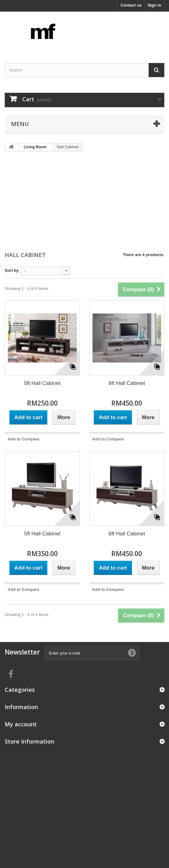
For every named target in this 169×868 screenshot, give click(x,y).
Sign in (154, 5)
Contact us (131, 5)
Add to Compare (23, 439)
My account (21, 724)
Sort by (12, 270)
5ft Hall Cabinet (42, 383)
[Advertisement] (84, 202)
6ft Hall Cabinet (127, 383)
